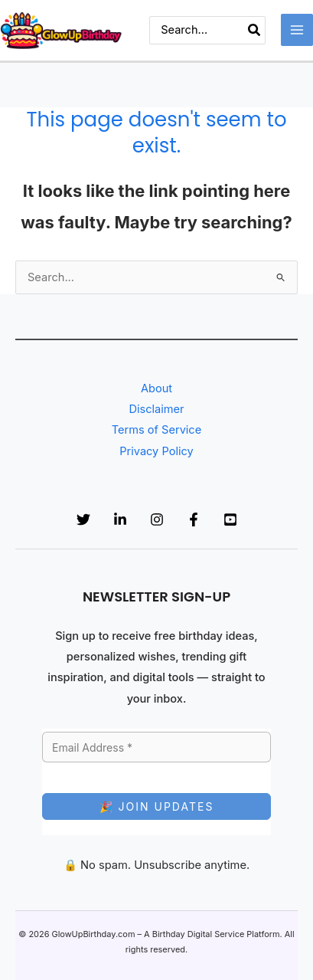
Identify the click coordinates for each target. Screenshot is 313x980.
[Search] (255, 31)
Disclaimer (156, 409)
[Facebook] (194, 519)
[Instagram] (157, 519)
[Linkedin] (120, 519)
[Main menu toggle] (297, 30)
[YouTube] (230, 519)
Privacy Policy (156, 451)
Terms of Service (156, 430)
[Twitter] (83, 519)
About (156, 388)
